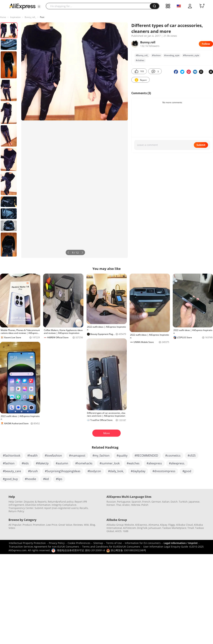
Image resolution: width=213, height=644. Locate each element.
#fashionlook (12, 456)
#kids (25, 463)
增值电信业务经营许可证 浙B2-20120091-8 (81, 550)
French (146, 502)
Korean (111, 505)
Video (12, 528)
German (156, 502)
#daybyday (138, 471)
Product (27, 525)
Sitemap (98, 543)
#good (187, 471)
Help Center (16, 502)
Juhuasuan (155, 528)
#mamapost (77, 456)
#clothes (140, 60)
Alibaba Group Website (120, 525)
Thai (119, 505)
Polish (145, 505)
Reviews (78, 525)
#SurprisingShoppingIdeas (63, 471)
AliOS (118, 531)
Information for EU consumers (143, 543)
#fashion (156, 55)
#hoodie (30, 479)
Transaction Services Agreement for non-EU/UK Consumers (44, 547)
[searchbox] (99, 6)
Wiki (86, 525)
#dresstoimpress (164, 471)
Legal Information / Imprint (181, 543)
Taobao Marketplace (174, 528)
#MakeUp (42, 463)
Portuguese (124, 502)
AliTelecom (129, 528)
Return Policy (16, 511)
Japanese (194, 502)
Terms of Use (114, 543)
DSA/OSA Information (38, 505)
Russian (111, 502)
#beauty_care (12, 471)
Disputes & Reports (35, 502)
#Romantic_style (191, 55)
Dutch (174, 502)
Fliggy (172, 525)
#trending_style (172, 55)
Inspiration (15, 17)
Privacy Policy (57, 543)
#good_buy (10, 479)
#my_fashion (101, 456)
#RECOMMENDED (146, 456)
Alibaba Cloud (184, 525)
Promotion (39, 525)
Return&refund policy (61, 502)
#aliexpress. (177, 463)
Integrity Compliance (64, 505)
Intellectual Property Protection (27, 543)
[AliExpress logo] (22, 6)
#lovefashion (53, 456)
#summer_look (110, 463)
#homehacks (84, 463)
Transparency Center (21, 508)
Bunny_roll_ (30, 17)
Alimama (154, 525)
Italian (166, 502)
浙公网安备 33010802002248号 (126, 550)
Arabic (126, 505)
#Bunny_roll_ (142, 55)
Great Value (65, 525)
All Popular (15, 525)
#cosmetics (173, 456)
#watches (133, 463)
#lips (59, 479)
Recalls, (84, 508)
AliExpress (141, 525)
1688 (125, 531)
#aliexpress (154, 463)
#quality (122, 456)
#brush (33, 471)
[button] (39, 7)
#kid (46, 479)
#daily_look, (116, 471)
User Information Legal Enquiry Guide (166, 547)
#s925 (192, 456)
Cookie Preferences (79, 543)
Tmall (191, 528)
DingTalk (142, 528)
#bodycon (94, 471)
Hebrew (136, 505)
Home (3, 17)
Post (42, 17)
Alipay (164, 525)
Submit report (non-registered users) (57, 508)
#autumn (62, 463)
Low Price (52, 525)
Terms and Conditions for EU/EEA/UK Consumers (111, 547)
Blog (93, 525)
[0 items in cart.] (202, 6)
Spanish (136, 502)
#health (32, 456)
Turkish (183, 502)
